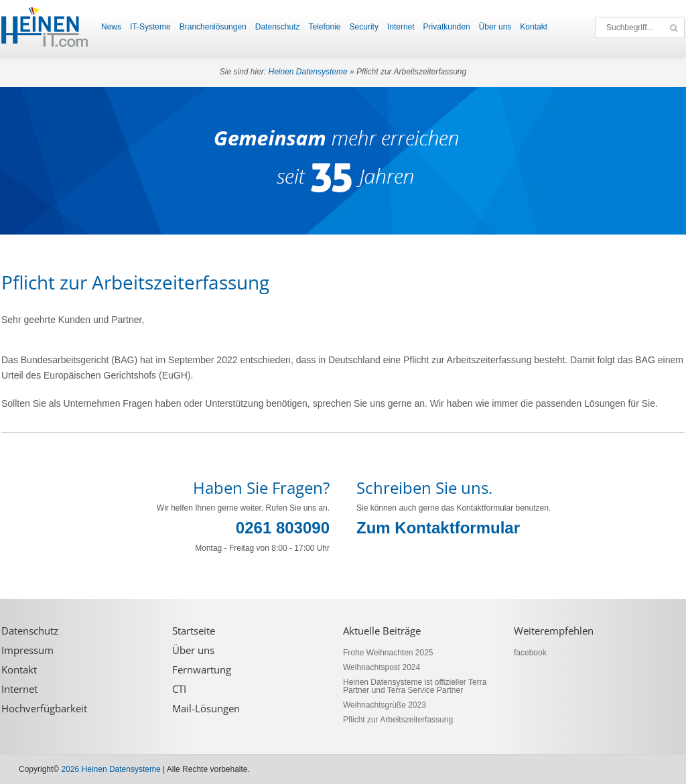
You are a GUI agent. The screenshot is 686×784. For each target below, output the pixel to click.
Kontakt (534, 27)
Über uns (495, 27)
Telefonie (324, 27)
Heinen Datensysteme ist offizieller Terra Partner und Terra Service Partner (415, 686)
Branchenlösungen (213, 27)
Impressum (27, 650)
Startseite (194, 631)
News (111, 27)
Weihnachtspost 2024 (382, 667)
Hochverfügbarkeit (44, 709)
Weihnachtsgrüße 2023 (385, 705)
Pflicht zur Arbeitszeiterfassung (398, 720)
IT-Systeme (150, 27)
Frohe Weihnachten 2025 (388, 653)
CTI (179, 689)
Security (364, 27)
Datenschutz (278, 27)
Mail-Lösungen (206, 709)
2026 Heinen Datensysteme (111, 769)
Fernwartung (202, 670)
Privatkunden (447, 27)
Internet (401, 27)
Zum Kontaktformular (438, 528)
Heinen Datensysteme (308, 72)
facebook (530, 653)
